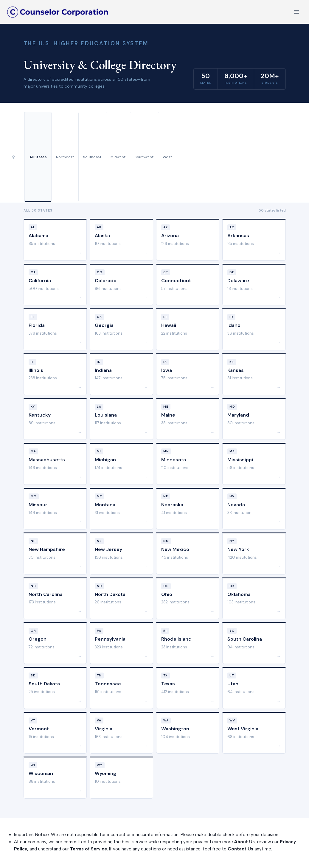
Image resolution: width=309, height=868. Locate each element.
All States (38, 157)
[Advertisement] (238, 157)
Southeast (92, 157)
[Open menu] (296, 12)
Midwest (118, 157)
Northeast (65, 157)
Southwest (144, 157)
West (167, 157)
